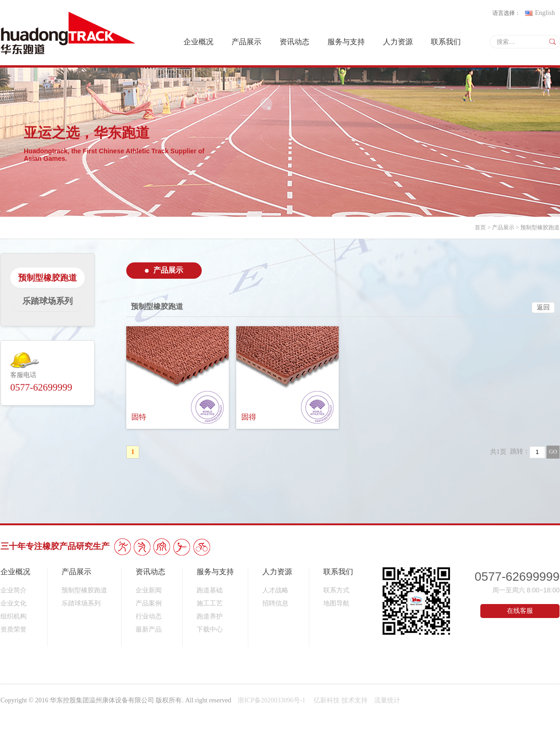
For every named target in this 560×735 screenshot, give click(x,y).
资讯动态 (294, 42)
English (540, 13)
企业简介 (14, 590)
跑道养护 (210, 616)
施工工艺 (210, 603)
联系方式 (336, 590)
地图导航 (336, 603)
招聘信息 (275, 603)
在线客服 (520, 611)
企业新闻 (149, 590)
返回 (543, 307)
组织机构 (14, 616)
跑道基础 (210, 590)
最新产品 (149, 629)
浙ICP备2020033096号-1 (272, 700)
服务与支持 (346, 42)
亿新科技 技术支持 (341, 700)
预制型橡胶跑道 (540, 227)
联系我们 (446, 42)
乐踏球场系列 (81, 603)
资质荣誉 (14, 629)
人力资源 (398, 42)
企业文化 (14, 603)
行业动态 (149, 616)
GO (553, 452)
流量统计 (387, 700)
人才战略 (275, 590)
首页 (480, 227)
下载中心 (210, 629)
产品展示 (246, 42)
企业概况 (198, 42)
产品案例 (149, 603)
